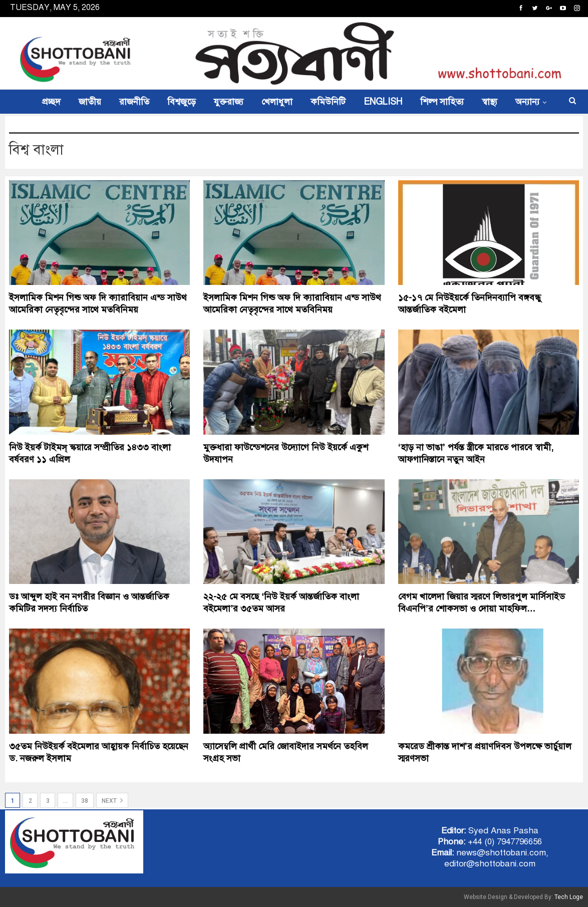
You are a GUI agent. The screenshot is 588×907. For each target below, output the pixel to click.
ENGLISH (383, 102)
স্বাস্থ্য (490, 102)
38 (85, 801)
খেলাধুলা (277, 102)
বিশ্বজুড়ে (182, 102)
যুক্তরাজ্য (229, 102)
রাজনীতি (134, 102)
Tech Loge (569, 897)
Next (112, 800)
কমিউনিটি (328, 102)
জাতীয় (90, 102)
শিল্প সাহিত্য (442, 102)
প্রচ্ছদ (51, 102)
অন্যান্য (527, 102)
